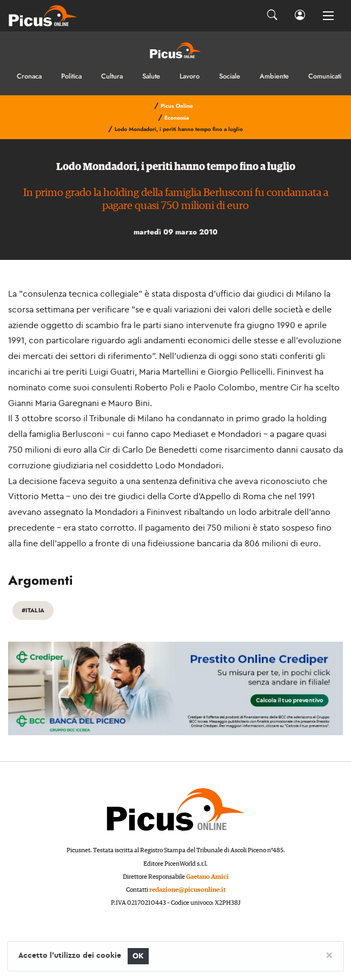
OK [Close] (138, 956)
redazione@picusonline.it (187, 890)
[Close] (329, 955)
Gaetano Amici (207, 877)
